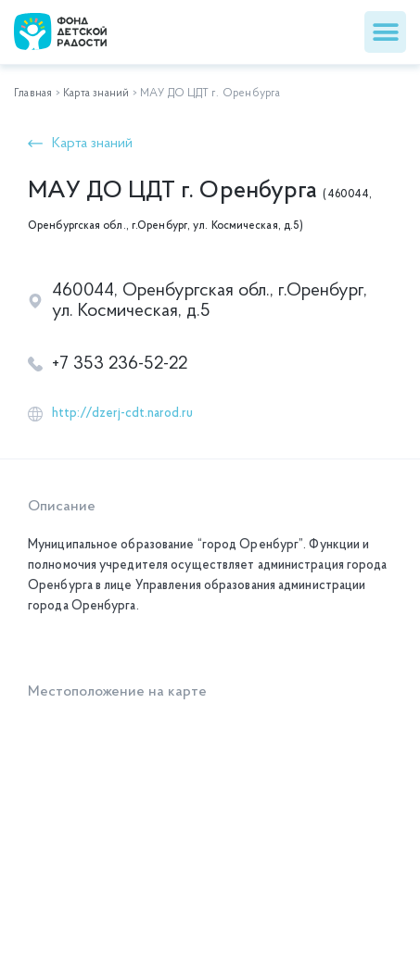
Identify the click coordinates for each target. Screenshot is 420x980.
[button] (385, 32)
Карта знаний (96, 94)
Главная (33, 94)
